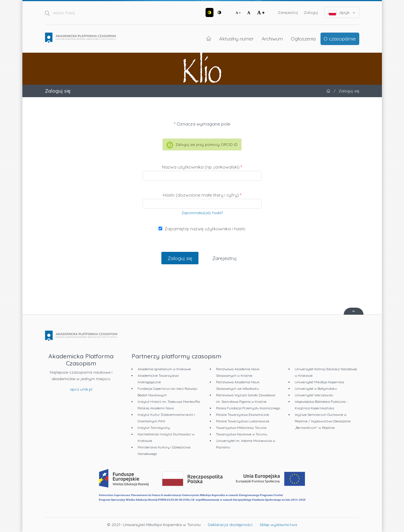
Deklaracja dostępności (230, 525)
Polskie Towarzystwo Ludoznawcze (243, 421)
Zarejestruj (288, 12)
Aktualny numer (236, 39)
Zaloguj (311, 12)
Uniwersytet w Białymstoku (316, 389)
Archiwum (272, 39)
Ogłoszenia (303, 39)
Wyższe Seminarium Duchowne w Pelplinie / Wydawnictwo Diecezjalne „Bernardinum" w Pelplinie (323, 421)
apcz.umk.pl (81, 389)
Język (342, 13)
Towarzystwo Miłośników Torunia (241, 428)
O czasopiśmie (340, 39)
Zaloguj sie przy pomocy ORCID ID (202, 145)
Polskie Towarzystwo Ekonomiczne (242, 415)
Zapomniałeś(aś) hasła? (202, 213)
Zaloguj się (180, 258)
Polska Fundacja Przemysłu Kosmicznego (248, 408)
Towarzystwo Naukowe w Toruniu (242, 434)
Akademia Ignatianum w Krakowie (164, 369)
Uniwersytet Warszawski (314, 395)
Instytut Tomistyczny (154, 428)
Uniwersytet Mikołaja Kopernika (319, 382)
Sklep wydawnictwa (278, 525)
